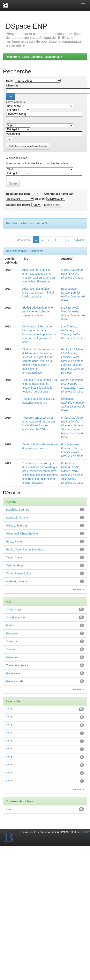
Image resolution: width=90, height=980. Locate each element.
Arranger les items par (58, 194)
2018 (9, 773)
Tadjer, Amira (14, 557)
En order (40, 199)
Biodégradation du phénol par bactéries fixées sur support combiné (38, 311)
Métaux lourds (15, 681)
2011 (9, 733)
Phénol (10, 625)
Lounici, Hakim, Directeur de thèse (73, 296)
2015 (9, 765)
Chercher (12, 86)
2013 (9, 717)
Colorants (12, 649)
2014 (9, 741)
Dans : (10, 81)
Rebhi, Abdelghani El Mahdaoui (25, 550)
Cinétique (12, 641)
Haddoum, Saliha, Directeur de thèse (73, 407)
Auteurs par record (18, 205)
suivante (79, 240)
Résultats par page (18, 194)
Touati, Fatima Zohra (19, 573)
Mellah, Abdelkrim (72, 270)
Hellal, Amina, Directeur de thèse (73, 315)
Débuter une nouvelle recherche (28, 146)
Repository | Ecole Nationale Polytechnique (34, 57)
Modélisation (14, 673)
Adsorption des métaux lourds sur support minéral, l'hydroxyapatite (39, 293)
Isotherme (12, 657)
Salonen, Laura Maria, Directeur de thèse (73, 433)
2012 (9, 757)
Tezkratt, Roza (15, 565)
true (8, 809)
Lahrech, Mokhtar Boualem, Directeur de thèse (73, 369)
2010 (9, 781)
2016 (9, 749)
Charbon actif (14, 610)
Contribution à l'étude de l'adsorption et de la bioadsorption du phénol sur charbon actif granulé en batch (39, 334)
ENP (86, 832)
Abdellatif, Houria (16, 581)
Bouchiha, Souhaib (18, 510)
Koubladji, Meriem (17, 518)
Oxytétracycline (15, 617)
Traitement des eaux (18, 665)
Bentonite (12, 633)
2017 (9, 709)
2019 (9, 725)
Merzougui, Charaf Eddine (22, 534)
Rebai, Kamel (14, 542)
